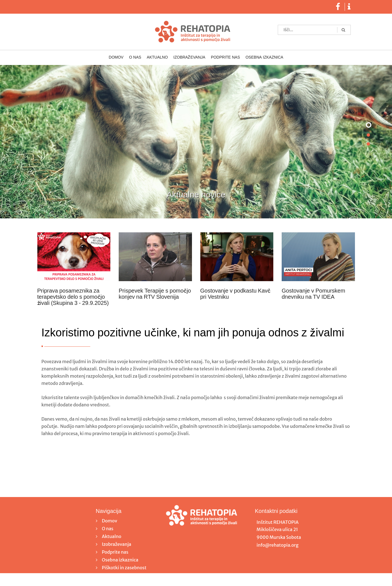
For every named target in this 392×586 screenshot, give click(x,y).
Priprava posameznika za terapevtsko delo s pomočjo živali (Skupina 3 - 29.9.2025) (73, 297)
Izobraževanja (189, 57)
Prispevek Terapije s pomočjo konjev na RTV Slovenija (155, 294)
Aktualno (157, 57)
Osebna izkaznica (264, 57)
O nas (135, 57)
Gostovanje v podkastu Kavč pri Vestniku (236, 294)
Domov (116, 57)
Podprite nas (225, 57)
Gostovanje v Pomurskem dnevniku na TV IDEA (313, 294)
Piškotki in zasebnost (124, 568)
